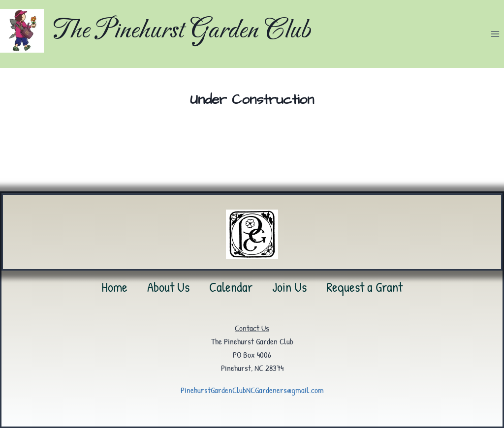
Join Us (289, 287)
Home (114, 287)
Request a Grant (364, 287)
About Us (168, 287)
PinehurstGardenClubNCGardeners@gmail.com (252, 390)
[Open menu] (495, 34)
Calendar (231, 287)
